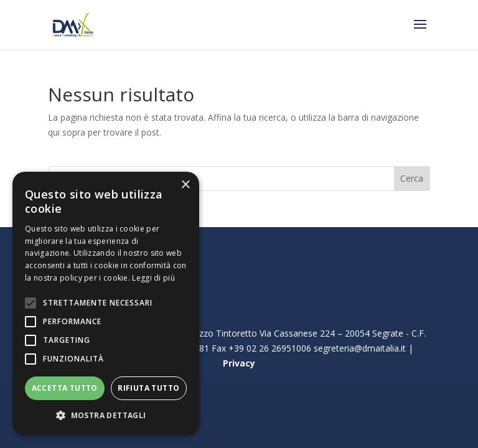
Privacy (239, 363)
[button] (106, 416)
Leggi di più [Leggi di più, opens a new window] (153, 278)
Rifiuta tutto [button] (148, 388)
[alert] (106, 304)
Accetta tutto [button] (65, 388)
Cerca (412, 178)
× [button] (185, 185)
